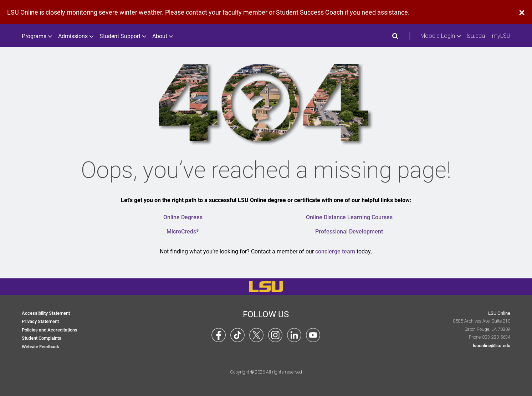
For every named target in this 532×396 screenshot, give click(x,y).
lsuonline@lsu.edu (492, 345)
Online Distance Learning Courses (349, 217)
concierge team (335, 251)
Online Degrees (183, 217)
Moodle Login (440, 36)
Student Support (122, 36)
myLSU (501, 36)
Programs (36, 36)
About (162, 36)
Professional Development (349, 231)
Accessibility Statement (46, 313)
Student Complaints (42, 338)
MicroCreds (183, 231)
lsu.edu (476, 36)
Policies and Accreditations (50, 330)
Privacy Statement (40, 321)
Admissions (75, 36)
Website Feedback (40, 346)
